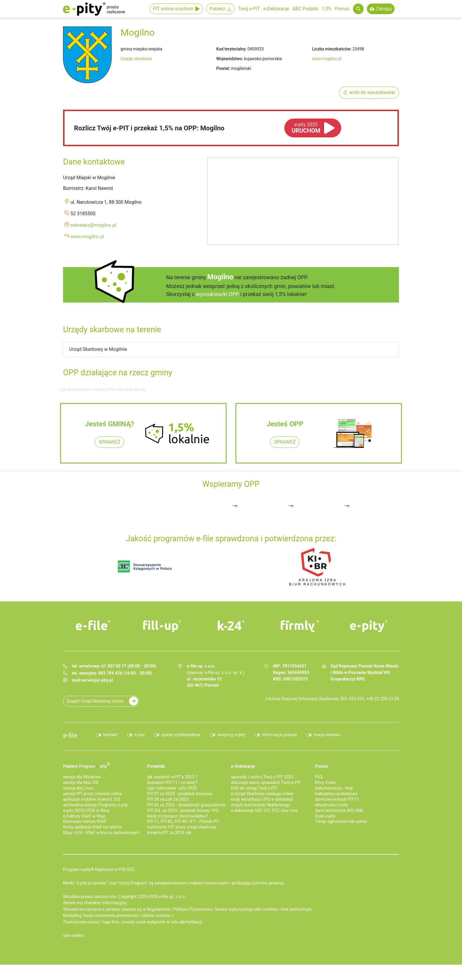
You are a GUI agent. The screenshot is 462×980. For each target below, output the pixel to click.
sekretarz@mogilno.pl (93, 225)
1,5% (327, 9)
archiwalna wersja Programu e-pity (95, 805)
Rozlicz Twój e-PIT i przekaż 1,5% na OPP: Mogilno (149, 128)
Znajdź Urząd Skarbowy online (95, 701)
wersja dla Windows (82, 777)
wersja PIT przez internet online (93, 794)
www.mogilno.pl (327, 59)
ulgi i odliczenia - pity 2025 (172, 788)
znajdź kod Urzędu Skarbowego (260, 805)
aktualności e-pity (331, 805)
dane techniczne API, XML (339, 811)
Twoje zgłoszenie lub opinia (341, 822)
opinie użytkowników (181, 735)
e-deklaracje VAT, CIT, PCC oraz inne (264, 811)
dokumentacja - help (334, 788)
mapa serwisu (327, 735)
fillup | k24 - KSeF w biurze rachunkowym (101, 833)
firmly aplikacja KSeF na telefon (93, 827)
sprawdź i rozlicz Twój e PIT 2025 (262, 777)
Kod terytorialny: (231, 49)
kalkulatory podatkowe (336, 794)
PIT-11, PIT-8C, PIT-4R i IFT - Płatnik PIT (183, 822)
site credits (74, 936)
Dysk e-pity (325, 816)
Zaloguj (384, 9)
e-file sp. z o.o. (172, 897)
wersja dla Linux (78, 788)
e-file (70, 735)
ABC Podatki (305, 9)
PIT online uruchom (173, 9)
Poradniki (156, 766)
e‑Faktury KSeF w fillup (84, 816)
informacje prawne (279, 735)
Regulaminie (159, 909)
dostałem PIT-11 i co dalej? (172, 783)
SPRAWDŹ (109, 442)
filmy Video (325, 783)
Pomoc (342, 9)
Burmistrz (73, 188)
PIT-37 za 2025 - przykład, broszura (180, 794)
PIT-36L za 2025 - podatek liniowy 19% (183, 811)
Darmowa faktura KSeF (85, 822)
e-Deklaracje (276, 9)
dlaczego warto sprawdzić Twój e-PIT (266, 783)
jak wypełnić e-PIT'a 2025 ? (172, 777)
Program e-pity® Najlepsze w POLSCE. (99, 870)
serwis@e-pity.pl (97, 680)
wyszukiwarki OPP (217, 294)
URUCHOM (306, 128)
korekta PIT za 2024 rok (169, 833)
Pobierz (217, 9)
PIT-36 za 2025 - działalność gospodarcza (186, 805)
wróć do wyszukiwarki (372, 92)
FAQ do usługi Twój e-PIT (254, 788)
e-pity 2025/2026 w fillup (86, 811)
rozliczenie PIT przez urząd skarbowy (182, 827)
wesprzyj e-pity (231, 735)
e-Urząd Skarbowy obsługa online (262, 794)
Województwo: (230, 59)
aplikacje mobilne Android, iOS (92, 799)
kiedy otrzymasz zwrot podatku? (177, 816)
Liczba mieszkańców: (332, 49)
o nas (140, 735)
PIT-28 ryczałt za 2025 (168, 799)
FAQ (319, 777)
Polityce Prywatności (193, 909)
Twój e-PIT (249, 9)
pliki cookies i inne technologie (283, 909)
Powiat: (223, 68)
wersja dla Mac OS (81, 783)
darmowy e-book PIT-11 (337, 799)
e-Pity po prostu (94, 9)
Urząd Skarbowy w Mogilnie (98, 349)
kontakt (110, 735)
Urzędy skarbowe (136, 59)
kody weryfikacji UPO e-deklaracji (262, 799)
